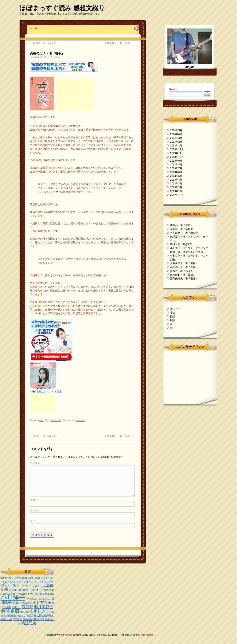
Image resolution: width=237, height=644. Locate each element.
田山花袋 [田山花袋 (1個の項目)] (24, 612)
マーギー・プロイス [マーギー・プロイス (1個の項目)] (31, 586)
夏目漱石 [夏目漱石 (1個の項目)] (13, 594)
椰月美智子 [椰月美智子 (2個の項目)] (43, 607)
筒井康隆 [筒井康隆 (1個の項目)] (11, 616)
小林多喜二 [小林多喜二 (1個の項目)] (44, 599)
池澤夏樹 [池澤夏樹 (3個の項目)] (10, 611)
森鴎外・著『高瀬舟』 (44, 43)
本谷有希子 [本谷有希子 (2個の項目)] (42, 603)
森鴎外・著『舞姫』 (182, 225)
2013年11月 (177, 153)
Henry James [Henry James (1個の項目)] (20, 578)
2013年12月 (177, 149)
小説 (41, 420)
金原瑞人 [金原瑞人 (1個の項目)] (49, 616)
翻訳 (173, 317)
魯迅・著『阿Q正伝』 (182, 244)
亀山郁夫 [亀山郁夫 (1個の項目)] (24, 590)
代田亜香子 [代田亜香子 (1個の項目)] (35, 590)
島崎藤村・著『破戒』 (183, 275)
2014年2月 (176, 142)
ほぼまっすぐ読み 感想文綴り (62, 8)
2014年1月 (176, 146)
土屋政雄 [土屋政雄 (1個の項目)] (46, 590)
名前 (33, 500)
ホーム (34, 28)
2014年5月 (176, 130)
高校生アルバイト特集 (49, 392)
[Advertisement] (75, 95)
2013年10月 (177, 157)
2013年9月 (176, 161)
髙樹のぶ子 (56, 420)
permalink (80, 420)
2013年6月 (176, 172)
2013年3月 (176, 184)
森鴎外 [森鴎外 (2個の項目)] (28, 607)
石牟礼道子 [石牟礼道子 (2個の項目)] (39, 611)
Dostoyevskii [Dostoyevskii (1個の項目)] (7, 578)
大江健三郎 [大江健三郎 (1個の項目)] (36, 594)
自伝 (173, 324)
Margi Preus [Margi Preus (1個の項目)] (34, 578)
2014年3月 (176, 138)
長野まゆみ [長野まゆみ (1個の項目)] (6, 619)
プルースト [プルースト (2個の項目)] (11, 585)
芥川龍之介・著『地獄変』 (185, 233)
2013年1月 (176, 191)
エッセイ (175, 309)
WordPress (64, 635)
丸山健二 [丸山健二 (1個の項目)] (14, 590)
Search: (173, 89)
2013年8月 (176, 165)
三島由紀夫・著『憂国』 (184, 279)
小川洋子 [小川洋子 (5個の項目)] (13, 597)
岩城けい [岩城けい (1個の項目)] (17, 603)
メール (35, 510)
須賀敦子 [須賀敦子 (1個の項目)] (18, 619)
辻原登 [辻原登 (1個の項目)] (40, 616)
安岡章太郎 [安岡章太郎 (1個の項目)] (49, 594)
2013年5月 (176, 176)
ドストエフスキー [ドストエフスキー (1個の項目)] (44, 582)
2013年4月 (176, 180)
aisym (57, 57)
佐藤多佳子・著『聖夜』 (120, 43)
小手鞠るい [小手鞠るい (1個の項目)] (32, 599)
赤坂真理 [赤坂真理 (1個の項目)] (31, 616)
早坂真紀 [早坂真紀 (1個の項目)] (27, 603)
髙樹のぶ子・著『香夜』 (184, 267)
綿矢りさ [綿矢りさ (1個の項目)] (21, 616)
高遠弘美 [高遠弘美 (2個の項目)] (29, 623)
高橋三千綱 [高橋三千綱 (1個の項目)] (38, 619)
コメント (35, 463)
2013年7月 (176, 168)
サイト (34, 521)
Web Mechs (147, 635)
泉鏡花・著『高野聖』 (183, 229)
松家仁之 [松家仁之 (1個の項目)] (16, 607)
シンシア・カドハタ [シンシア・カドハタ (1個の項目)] (23, 582)
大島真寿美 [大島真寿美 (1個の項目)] (24, 594)
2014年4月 (176, 134)
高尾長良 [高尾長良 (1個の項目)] (27, 619)
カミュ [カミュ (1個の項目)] (9, 582)
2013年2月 (176, 187)
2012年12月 (177, 195)
